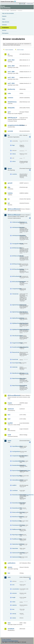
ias (9, 199)
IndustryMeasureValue (16, 480)
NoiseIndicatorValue (16, 508)
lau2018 (10, 423)
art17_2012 (11, 78)
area (13, 585)
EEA (9, 1)
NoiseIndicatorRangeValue (16, 503)
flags (13, 145)
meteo (14, 602)
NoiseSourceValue (16, 521)
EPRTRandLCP (12, 118)
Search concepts (20, 50)
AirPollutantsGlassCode (16, 227)
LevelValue (15, 490)
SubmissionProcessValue (16, 553)
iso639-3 (14, 485)
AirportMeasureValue (16, 446)
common (10, 98)
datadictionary (12, 102)
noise (9, 441)
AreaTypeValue (16, 451)
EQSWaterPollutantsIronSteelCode (16, 330)
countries (15, 174)
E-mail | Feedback (6, 639)
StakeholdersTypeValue (16, 544)
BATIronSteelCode (16, 276)
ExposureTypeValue (16, 476)
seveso (10, 567)
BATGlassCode (16, 264)
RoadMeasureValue (16, 539)
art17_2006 (11, 72)
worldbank (11, 629)
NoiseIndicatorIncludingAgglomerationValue (16, 495)
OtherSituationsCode (16, 336)
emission (14, 593)
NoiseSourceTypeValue (16, 517)
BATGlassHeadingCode (16, 269)
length (14, 597)
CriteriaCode (15, 294)
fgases (10, 168)
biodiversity (11, 89)
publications (12, 563)
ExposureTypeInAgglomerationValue (16, 471)
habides (10, 193)
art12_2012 (11, 60)
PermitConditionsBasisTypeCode (16, 347)
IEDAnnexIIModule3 (14, 215)
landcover (11, 409)
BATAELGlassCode (16, 248)
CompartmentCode (16, 289)
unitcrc (14, 161)
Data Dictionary (13, 11)
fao (9, 135)
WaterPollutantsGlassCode (16, 378)
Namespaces (5, 33)
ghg (9, 187)
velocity (14, 614)
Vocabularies (5, 28)
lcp (9, 429)
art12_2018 (11, 66)
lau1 (9, 415)
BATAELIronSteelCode (16, 256)
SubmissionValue (16, 557)
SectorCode (15, 359)
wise (9, 623)
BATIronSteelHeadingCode (16, 282)
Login (22, 4)
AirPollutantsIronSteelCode (16, 236)
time (13, 609)
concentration (16, 589)
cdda (9, 93)
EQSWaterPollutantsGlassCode (16, 323)
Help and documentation (8, 13)
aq (8, 54)
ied (9, 203)
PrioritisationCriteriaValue (16, 525)
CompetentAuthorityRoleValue (16, 456)
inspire (10, 403)
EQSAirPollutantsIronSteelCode (16, 312)
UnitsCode (15, 367)
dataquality (11, 108)
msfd (9, 435)
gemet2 (10, 183)
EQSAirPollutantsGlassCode (16, 305)
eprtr (9, 112)
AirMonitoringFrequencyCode (16, 222)
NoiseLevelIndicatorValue (16, 512)
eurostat (10, 131)
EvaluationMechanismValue (16, 465)
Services (4, 30)
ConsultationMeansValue (16, 461)
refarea (14, 154)
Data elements (6, 22)
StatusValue (15, 548)
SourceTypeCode (16, 363)
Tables (4, 19)
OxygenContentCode (16, 343)
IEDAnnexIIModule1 (14, 209)
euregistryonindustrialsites (14, 125)
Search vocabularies (9, 50)
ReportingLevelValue (16, 535)
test (9, 573)
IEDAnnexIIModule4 (14, 395)
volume (14, 618)
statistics (14, 605)
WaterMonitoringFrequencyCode (16, 373)
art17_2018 (11, 83)
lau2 (9, 419)
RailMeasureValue (16, 529)
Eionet (8, 11)
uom (9, 577)
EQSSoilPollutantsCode (16, 318)
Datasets (4, 16)
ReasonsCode (16, 352)
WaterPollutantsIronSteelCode (16, 386)
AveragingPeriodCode (16, 244)
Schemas (4, 25)
